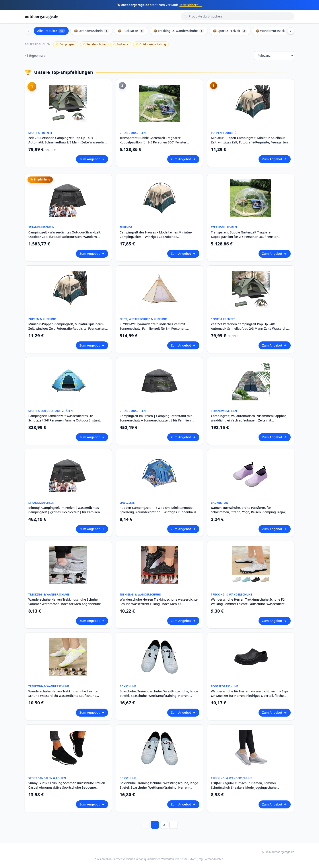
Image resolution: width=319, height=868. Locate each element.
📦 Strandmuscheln (92, 31)
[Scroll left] (28, 31)
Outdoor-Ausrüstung (151, 44)
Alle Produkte (51, 31)
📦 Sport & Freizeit (230, 31)
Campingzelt (66, 44)
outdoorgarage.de (42, 16)
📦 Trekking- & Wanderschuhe (179, 31)
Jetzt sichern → (191, 5)
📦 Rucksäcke (131, 31)
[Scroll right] (291, 31)
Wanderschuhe (94, 44)
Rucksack (121, 44)
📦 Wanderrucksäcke (274, 31)
